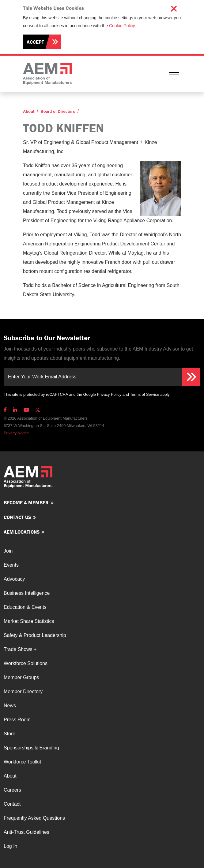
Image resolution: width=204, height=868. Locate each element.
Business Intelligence (27, 593)
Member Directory (23, 691)
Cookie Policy (122, 26)
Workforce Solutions (26, 663)
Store (9, 734)
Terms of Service (144, 394)
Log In (10, 846)
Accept (35, 42)
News (10, 706)
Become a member (26, 502)
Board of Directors (58, 111)
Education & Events (25, 607)
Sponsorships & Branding (31, 748)
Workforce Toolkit (22, 762)
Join (8, 551)
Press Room (17, 720)
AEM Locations (22, 532)
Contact (12, 804)
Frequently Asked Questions (34, 818)
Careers (12, 790)
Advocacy (14, 579)
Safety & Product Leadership (35, 635)
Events (11, 565)
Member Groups (21, 677)
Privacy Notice (16, 433)
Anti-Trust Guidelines (26, 832)
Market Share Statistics (29, 621)
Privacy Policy (109, 394)
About (29, 111)
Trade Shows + (20, 649)
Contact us (17, 517)
